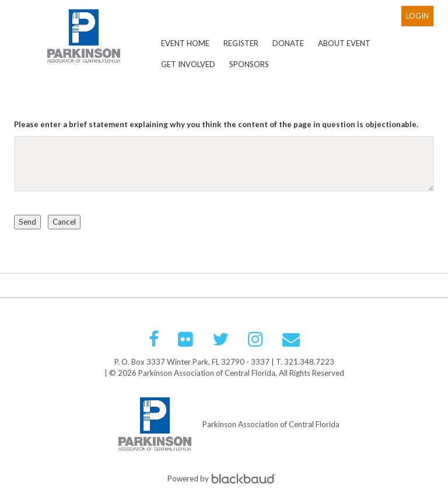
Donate (288, 43)
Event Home (185, 43)
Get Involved (188, 64)
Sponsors (249, 64)
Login (417, 16)
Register (241, 43)
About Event (344, 43)
